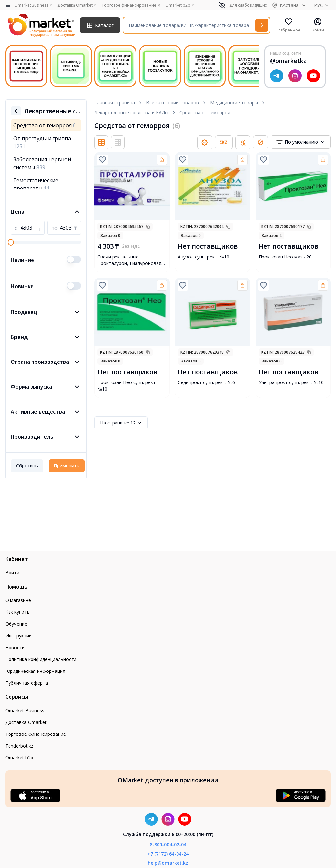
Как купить (17, 612)
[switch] (74, 259)
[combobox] (301, 142)
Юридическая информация (35, 671)
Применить (67, 466)
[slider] (11, 242)
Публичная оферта (27, 683)
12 (121, 423)
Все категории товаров (172, 103)
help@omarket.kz (168, 863)
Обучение (16, 624)
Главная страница (115, 103)
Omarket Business (25, 710)
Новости (15, 647)
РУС (322, 5)
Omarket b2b (19, 758)
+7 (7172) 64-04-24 (168, 854)
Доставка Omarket (26, 722)
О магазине (18, 600)
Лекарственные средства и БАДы (131, 112)
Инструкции (18, 636)
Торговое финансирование (36, 734)
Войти (12, 573)
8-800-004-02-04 (168, 845)
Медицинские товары (234, 103)
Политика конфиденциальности (41, 659)
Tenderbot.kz (19, 746)
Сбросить (27, 466)
